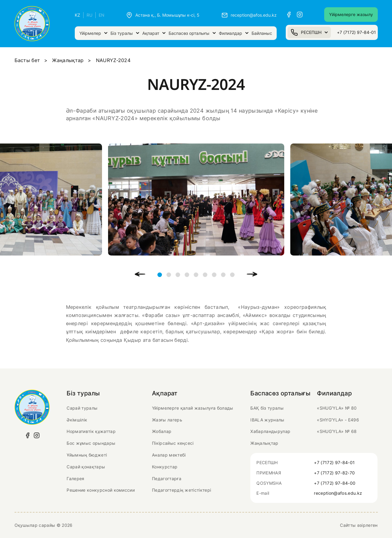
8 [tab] (223, 275)
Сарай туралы (82, 408)
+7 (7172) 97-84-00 (335, 483)
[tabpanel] (196, 200)
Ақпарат (154, 33)
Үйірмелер (93, 33)
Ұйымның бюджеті (87, 455)
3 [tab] (178, 275)
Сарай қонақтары (86, 467)
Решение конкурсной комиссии (101, 490)
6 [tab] (205, 275)
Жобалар (162, 431)
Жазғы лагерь (167, 420)
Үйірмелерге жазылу (351, 14)
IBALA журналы (267, 420)
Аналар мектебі (169, 455)
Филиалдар (234, 33)
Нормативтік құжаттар (91, 431)
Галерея (75, 479)
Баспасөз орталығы (192, 33)
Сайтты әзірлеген (359, 525)
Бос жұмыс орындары (91, 443)
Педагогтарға (167, 479)
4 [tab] (187, 275)
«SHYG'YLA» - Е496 (338, 420)
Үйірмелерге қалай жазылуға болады (193, 408)
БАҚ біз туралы (267, 408)
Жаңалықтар (68, 60)
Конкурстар (165, 467)
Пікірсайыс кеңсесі (173, 443)
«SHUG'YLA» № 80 (337, 408)
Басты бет (27, 60)
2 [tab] (169, 275)
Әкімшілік (77, 420)
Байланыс (262, 33)
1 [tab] (160, 275)
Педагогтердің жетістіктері (181, 490)
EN (102, 15)
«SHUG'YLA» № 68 (337, 431)
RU (89, 15)
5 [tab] (196, 275)
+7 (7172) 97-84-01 (356, 32)
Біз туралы (125, 33)
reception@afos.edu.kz (338, 493)
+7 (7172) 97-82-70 (334, 473)
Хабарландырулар (270, 431)
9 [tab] (232, 275)
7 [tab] (214, 275)
